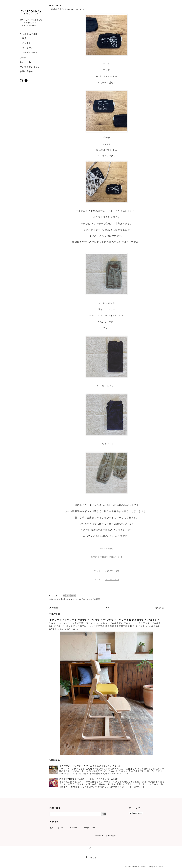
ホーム (107, 608)
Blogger (112, 835)
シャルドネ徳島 (93, 599)
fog (58, 599)
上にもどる (91, 858)
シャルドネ (80, 599)
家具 (24, 38)
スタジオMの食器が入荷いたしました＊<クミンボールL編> (89, 779)
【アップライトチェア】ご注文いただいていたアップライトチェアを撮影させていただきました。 (106, 620)
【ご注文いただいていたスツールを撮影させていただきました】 (91, 766)
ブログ (23, 58)
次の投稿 (54, 608)
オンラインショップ (30, 67)
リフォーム (28, 48)
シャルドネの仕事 (29, 34)
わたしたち (25, 62)
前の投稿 (159, 608)
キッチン (27, 43)
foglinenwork (68, 599)
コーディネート (30, 52)
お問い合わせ (27, 71)
